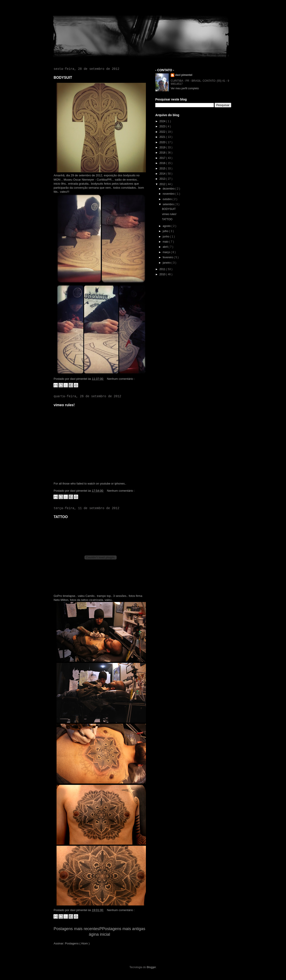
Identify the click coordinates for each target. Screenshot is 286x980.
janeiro (167, 263)
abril (166, 247)
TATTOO (61, 517)
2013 (163, 179)
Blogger (151, 967)
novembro (169, 194)
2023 (163, 126)
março (167, 252)
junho (166, 237)
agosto (167, 226)
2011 (163, 269)
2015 (163, 169)
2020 (163, 142)
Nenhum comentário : (121, 379)
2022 (163, 132)
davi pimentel (184, 75)
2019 (163, 147)
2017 (163, 158)
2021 (163, 137)
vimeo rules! (64, 405)
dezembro (169, 189)
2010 (163, 274)
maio (166, 242)
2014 (163, 174)
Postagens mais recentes (76, 929)
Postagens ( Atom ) (77, 943)
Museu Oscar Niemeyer (79, 180)
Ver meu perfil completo (185, 88)
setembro (169, 204)
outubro (168, 199)
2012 (163, 184)
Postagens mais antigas (124, 929)
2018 (163, 153)
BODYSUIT (63, 78)
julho (166, 231)
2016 (163, 163)
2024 (163, 121)
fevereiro (168, 257)
